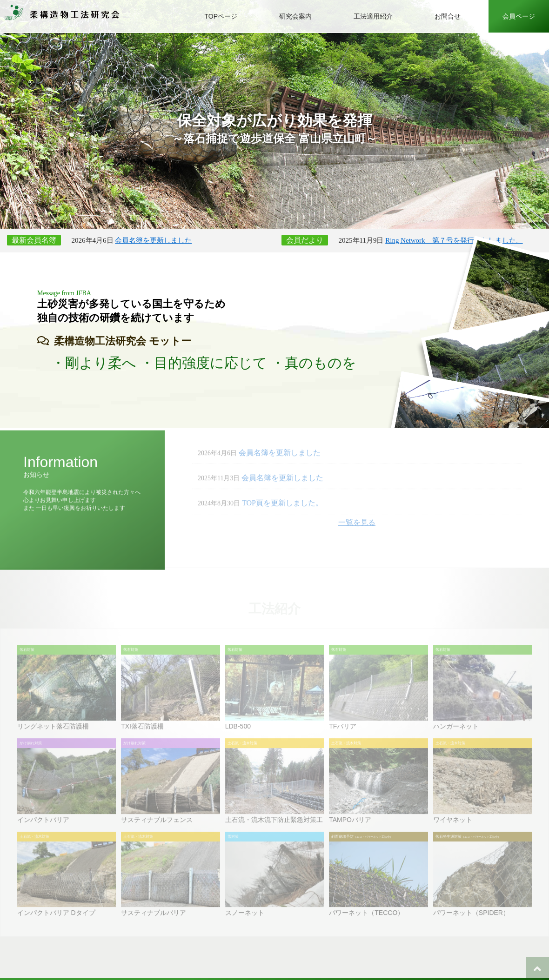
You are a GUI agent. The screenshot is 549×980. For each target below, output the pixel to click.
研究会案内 (295, 16)
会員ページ (519, 16)
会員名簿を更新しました (153, 240)
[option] (274, 114)
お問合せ (448, 16)
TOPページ (221, 16)
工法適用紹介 (373, 16)
